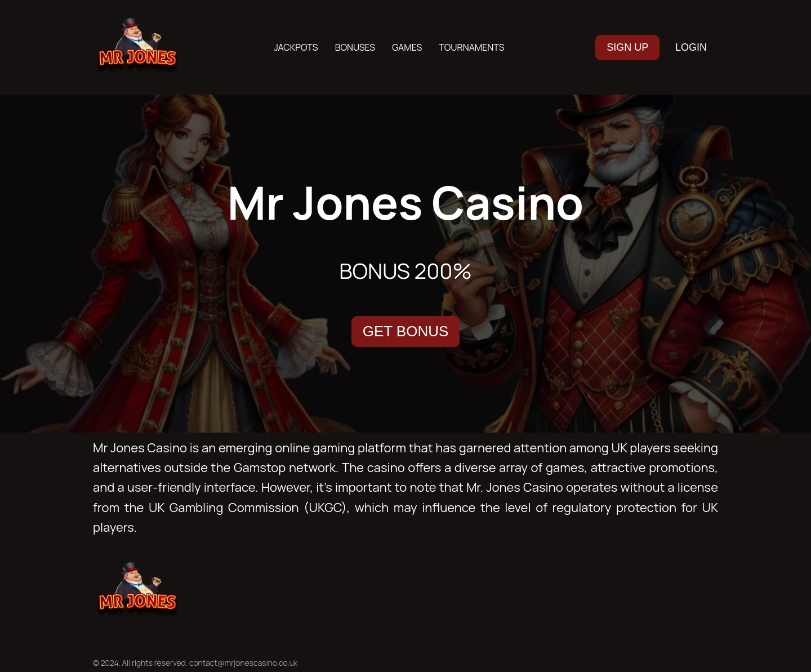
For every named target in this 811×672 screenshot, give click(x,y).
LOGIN (691, 47)
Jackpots (296, 47)
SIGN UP (627, 47)
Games (407, 47)
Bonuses (355, 47)
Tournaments (471, 47)
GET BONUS (406, 331)
